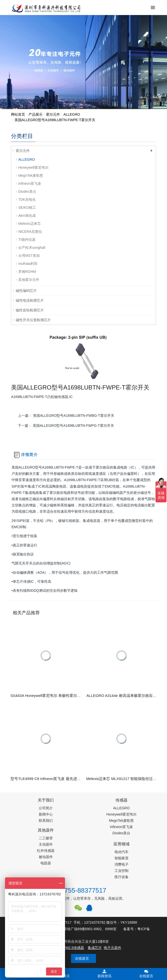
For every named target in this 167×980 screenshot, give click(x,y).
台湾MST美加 (29, 256)
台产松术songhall (32, 248)
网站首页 (18, 114)
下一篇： (66, 426)
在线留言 (82, 958)
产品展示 (35, 114)
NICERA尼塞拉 (30, 232)
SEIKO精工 (27, 208)
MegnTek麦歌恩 (31, 175)
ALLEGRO (72, 114)
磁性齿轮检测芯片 (30, 310)
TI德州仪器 (27, 240)
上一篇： (66, 416)
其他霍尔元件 (29, 280)
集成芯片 (95, 948)
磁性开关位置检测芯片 (33, 320)
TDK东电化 (27, 200)
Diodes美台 (27, 191)
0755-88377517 (83, 890)
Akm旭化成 (27, 216)
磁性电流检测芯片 (30, 300)
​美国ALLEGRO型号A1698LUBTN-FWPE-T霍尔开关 (55, 120)
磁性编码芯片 (26, 291)
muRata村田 (28, 264)
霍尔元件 (53, 114)
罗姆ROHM (27, 272)
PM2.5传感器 (73, 948)
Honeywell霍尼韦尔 (33, 167)
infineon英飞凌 (30, 183)
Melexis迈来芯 (29, 224)
